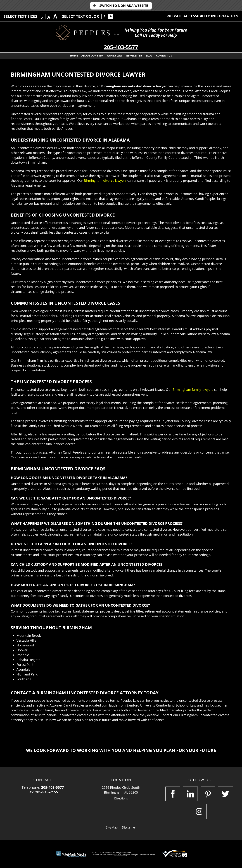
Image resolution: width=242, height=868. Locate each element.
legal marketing (120, 854)
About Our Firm (92, 56)
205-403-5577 (121, 47)
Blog (149, 56)
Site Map (112, 827)
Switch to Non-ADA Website (124, 6)
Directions (121, 798)
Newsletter (134, 56)
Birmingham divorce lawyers (105, 180)
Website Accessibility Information (202, 16)
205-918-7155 (47, 792)
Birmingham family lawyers (193, 390)
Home (74, 56)
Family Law (115, 56)
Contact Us (164, 56)
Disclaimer (129, 827)
